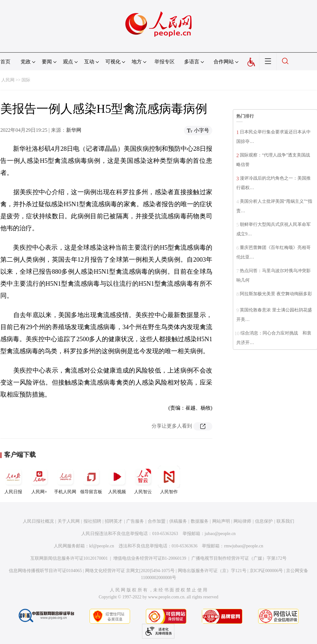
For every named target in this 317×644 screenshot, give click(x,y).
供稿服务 (178, 521)
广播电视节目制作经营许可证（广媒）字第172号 (239, 558)
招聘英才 (114, 521)
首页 (5, 62)
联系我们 (285, 521)
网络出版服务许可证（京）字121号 (212, 571)
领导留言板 (91, 480)
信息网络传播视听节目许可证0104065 (45, 571)
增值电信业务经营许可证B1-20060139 (150, 558)
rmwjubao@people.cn (244, 546)
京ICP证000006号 (266, 571)
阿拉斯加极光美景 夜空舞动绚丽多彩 (276, 294)
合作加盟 (157, 521)
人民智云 (143, 480)
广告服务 (135, 521)
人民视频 (117, 480)
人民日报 (13, 480)
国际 (26, 80)
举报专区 (165, 62)
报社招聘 (92, 521)
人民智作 (169, 480)
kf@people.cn (102, 546)
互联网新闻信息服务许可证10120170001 (69, 558)
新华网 (74, 130)
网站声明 (221, 521)
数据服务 (200, 521)
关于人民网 (69, 521)
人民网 (8, 80)
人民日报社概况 (38, 521)
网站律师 (242, 521)
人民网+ (39, 480)
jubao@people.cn (220, 534)
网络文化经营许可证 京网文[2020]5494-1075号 (130, 571)
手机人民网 (65, 480)
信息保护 (264, 521)
